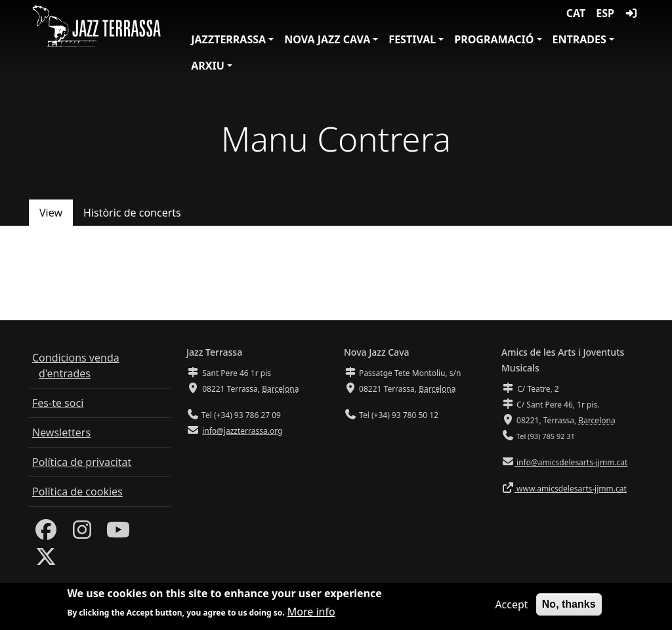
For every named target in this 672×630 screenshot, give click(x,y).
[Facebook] (46, 534)
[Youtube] (118, 534)
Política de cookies (77, 492)
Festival (412, 39)
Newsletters (61, 432)
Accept (511, 606)
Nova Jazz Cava (327, 39)
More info (311, 613)
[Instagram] (82, 534)
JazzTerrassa (228, 39)
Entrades (579, 39)
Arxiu (208, 66)
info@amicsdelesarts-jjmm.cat (571, 462)
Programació (494, 39)
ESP (605, 13)
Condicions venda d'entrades (76, 366)
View (51, 213)
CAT (576, 13)
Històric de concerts (132, 213)
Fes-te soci (58, 403)
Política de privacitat (82, 462)
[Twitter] (46, 560)
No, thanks (569, 605)
